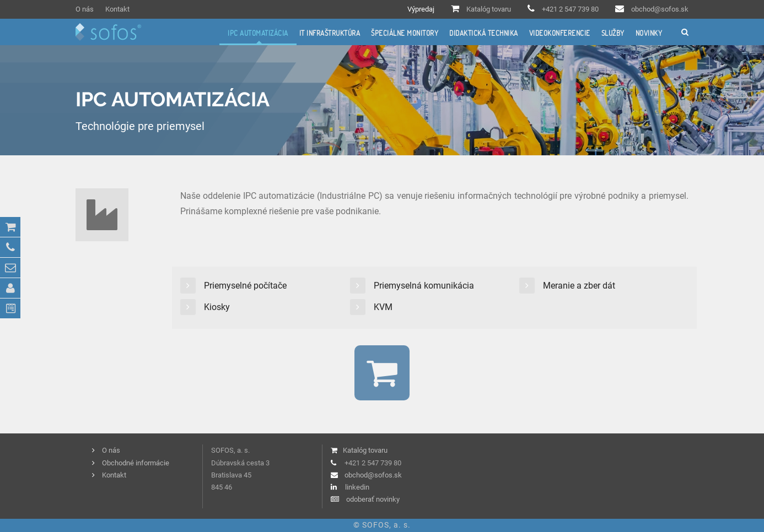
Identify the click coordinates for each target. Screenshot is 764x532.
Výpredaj (421, 9)
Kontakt (117, 9)
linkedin (357, 487)
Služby (613, 33)
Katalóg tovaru (489, 9)
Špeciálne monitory (405, 33)
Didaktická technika (484, 33)
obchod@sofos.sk (660, 9)
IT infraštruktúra (330, 33)
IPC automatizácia (258, 33)
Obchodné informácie (136, 463)
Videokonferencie (560, 33)
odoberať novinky (373, 499)
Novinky (649, 33)
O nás (85, 9)
